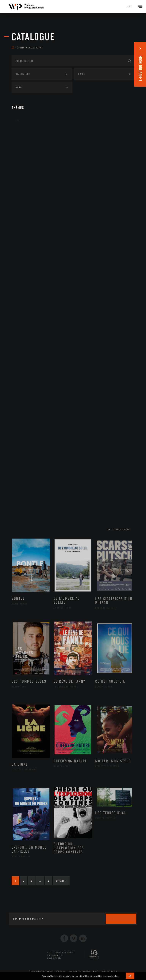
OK (130, 976)
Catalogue (33, 37)
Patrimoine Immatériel (34, 174)
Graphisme (26, 156)
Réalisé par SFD (110, 971)
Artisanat (26, 138)
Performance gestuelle (34, 187)
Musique (25, 168)
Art (17, 121)
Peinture (25, 180)
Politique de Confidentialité (84, 971)
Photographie (28, 193)
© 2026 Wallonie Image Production (47, 971)
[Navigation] (131, 6)
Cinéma (24, 150)
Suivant (61, 881)
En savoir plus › (112, 976)
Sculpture (26, 199)
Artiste (24, 144)
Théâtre (24, 205)
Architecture (28, 132)
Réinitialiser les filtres (27, 48)
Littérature (26, 162)
